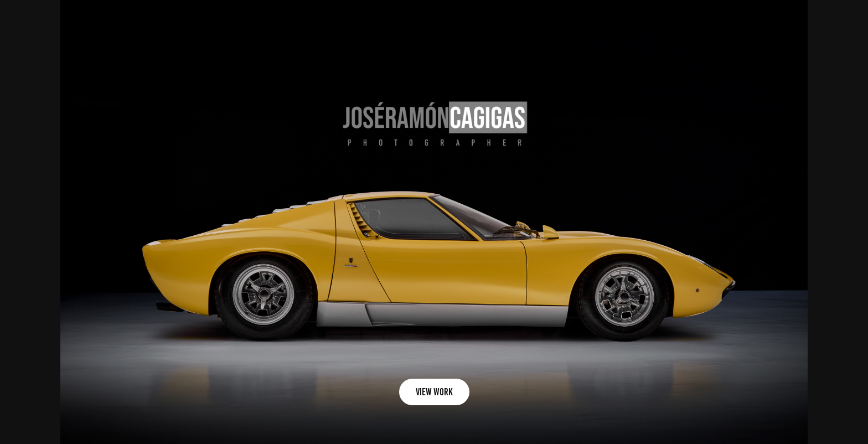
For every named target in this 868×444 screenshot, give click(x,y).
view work (434, 392)
